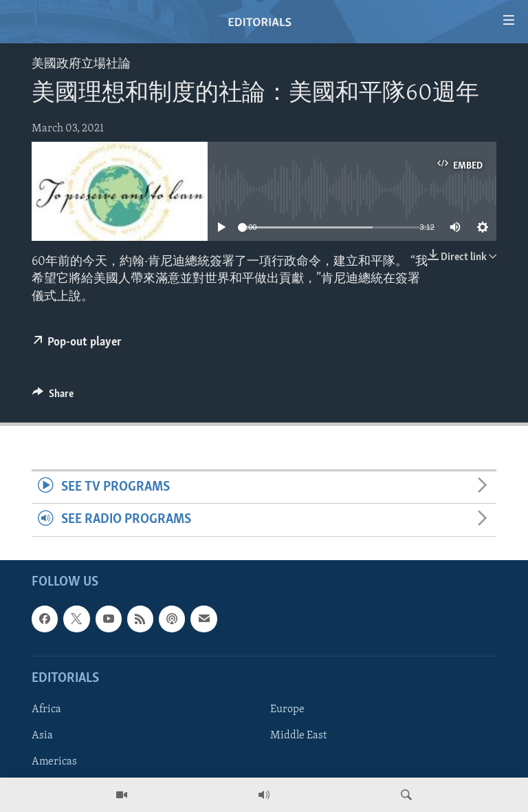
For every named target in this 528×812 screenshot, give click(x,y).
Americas (54, 762)
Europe (287, 709)
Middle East (298, 736)
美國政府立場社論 (81, 64)
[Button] (53, 397)
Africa (46, 709)
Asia (42, 736)
